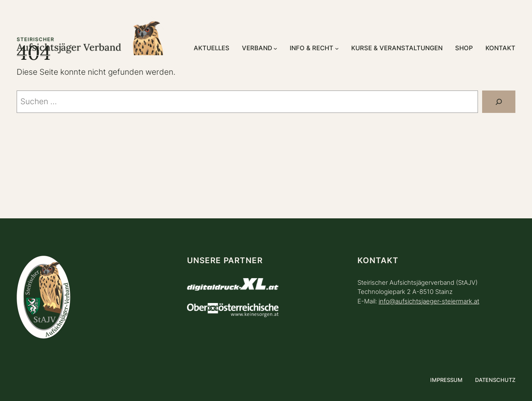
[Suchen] (499, 102)
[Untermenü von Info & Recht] (337, 48)
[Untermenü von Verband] (275, 48)
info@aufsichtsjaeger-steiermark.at (429, 301)
